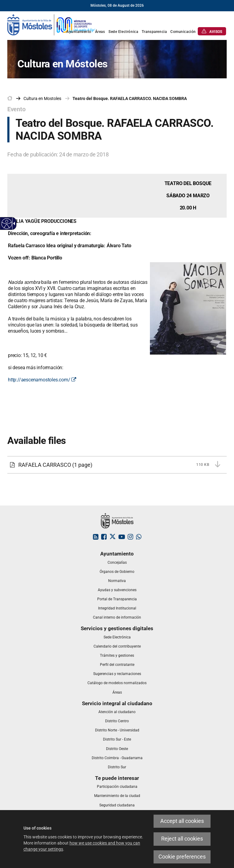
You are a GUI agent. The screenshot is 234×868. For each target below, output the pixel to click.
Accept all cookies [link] (182, 821)
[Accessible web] (7, 224)
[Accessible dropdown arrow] (13, 223)
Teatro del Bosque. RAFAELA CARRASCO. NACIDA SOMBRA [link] (130, 98)
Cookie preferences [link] (182, 857)
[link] (51, 24)
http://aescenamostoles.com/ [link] (42, 380)
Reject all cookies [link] (182, 839)
